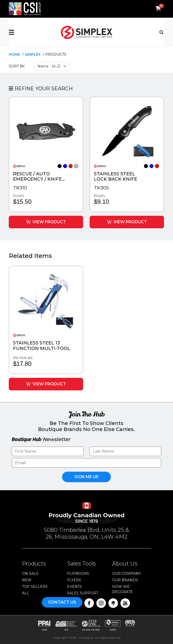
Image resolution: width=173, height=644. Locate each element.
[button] (35, 32)
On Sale (30, 573)
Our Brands (125, 579)
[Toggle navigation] (162, 32)
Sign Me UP (86, 476)
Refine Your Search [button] (41, 89)
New (27, 579)
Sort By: (17, 66)
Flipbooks (78, 573)
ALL (26, 592)
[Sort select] (52, 66)
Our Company (127, 573)
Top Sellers (35, 586)
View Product (46, 221)
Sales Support (83, 592)
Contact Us (62, 601)
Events (74, 586)
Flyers (74, 579)
